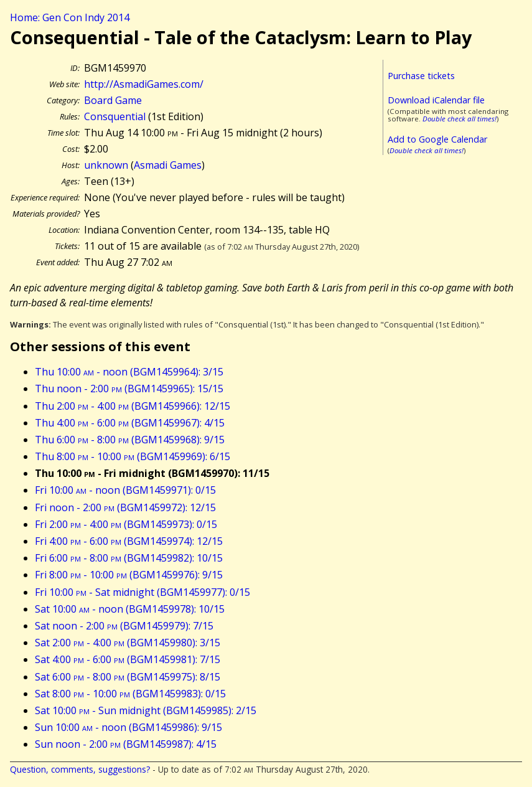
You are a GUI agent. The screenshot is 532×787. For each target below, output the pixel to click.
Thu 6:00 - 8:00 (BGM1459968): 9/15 (130, 440)
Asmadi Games (168, 165)
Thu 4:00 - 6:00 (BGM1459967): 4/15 (130, 423)
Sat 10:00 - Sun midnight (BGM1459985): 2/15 (146, 710)
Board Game (113, 100)
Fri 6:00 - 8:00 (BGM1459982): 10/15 (129, 558)
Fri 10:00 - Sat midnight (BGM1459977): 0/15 (142, 592)
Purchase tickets (421, 76)
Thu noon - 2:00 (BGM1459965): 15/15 (129, 389)
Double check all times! (460, 119)
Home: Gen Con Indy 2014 (70, 17)
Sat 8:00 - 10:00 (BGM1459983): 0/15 (130, 694)
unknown (106, 165)
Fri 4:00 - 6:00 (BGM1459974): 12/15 (129, 541)
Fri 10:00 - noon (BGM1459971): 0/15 (125, 490)
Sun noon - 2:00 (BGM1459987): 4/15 (126, 744)
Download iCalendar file (436, 100)
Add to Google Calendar (437, 139)
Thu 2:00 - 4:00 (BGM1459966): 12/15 (133, 406)
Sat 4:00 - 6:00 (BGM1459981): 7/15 (128, 659)
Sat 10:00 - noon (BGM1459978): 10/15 (130, 609)
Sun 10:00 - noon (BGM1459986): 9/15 (128, 727)
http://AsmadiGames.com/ (144, 84)
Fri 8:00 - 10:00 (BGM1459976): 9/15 (129, 575)
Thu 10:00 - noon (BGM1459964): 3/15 (129, 372)
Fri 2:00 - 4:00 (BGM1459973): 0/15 (126, 524)
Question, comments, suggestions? (80, 769)
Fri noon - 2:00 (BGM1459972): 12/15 (125, 507)
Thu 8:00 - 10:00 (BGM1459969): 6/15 (133, 456)
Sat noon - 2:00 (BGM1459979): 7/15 (124, 626)
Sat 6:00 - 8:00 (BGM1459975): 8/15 (128, 677)
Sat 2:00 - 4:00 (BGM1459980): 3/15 (128, 643)
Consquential (115, 116)
